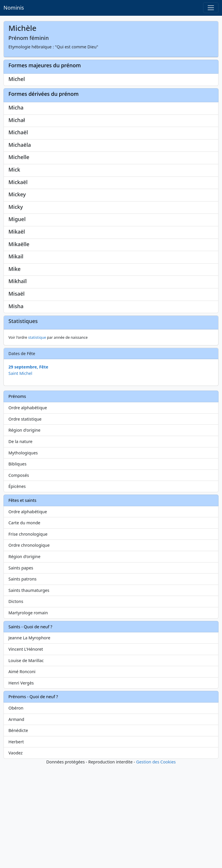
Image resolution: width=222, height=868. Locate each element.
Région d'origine (24, 533)
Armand (16, 822)
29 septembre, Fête (28, 470)
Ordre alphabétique (28, 510)
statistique (37, 440)
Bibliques (17, 567)
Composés (19, 578)
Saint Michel (20, 476)
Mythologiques (23, 556)
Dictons (16, 704)
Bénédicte (18, 833)
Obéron (16, 811)
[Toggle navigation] (211, 8)
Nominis (14, 8)
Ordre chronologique (29, 648)
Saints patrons (23, 682)
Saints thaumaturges (29, 693)
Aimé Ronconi (22, 774)
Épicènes (17, 589)
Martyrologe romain (28, 716)
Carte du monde (24, 626)
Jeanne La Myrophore (29, 741)
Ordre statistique (25, 522)
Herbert (16, 845)
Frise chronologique (28, 637)
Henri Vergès (21, 786)
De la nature (20, 544)
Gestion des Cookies (156, 865)
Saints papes (21, 671)
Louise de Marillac (26, 763)
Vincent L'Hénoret (26, 752)
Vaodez (16, 856)
